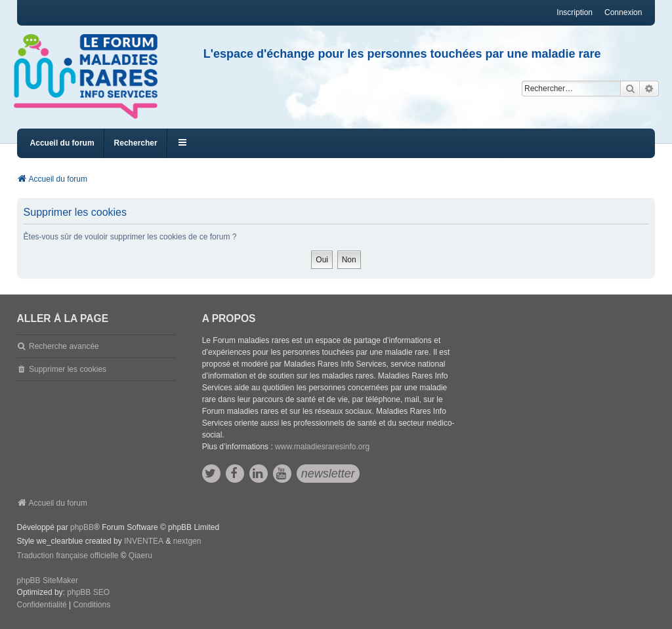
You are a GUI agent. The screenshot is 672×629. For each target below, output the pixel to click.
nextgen (187, 541)
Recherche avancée (64, 346)
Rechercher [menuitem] (136, 143)
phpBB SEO (88, 592)
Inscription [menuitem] (575, 12)
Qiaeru (140, 556)
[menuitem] (42, 605)
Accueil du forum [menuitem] (62, 143)
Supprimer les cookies (68, 369)
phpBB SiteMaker (48, 580)
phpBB (82, 527)
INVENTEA (144, 541)
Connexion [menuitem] (623, 12)
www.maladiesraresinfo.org (322, 447)
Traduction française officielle (68, 556)
